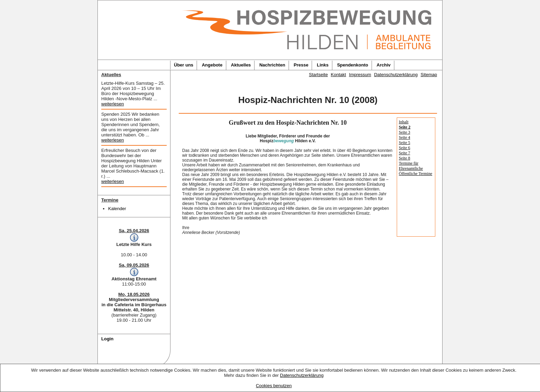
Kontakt (339, 75)
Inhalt (404, 122)
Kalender (117, 209)
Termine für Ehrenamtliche (411, 166)
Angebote (212, 65)
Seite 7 (404, 153)
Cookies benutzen (274, 386)
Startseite (318, 75)
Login (107, 339)
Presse (301, 65)
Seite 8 (404, 158)
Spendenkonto (353, 65)
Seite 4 (404, 137)
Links (323, 65)
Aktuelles (241, 65)
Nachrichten (272, 65)
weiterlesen (113, 104)
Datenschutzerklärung (302, 375)
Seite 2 (405, 127)
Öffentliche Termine (416, 174)
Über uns (184, 65)
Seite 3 (404, 132)
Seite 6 (404, 148)
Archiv (384, 65)
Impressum (360, 75)
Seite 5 (404, 143)
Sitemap (429, 75)
